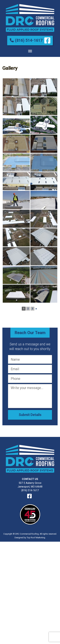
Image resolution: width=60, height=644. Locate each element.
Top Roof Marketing (36, 538)
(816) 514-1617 (26, 40)
